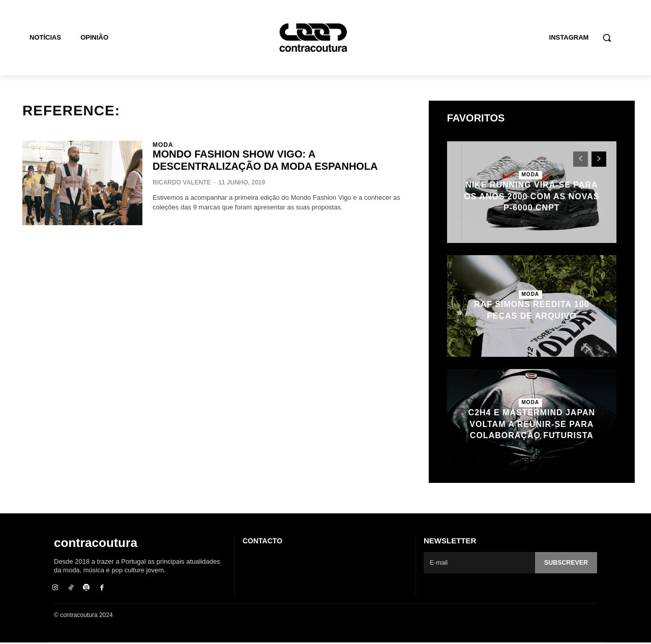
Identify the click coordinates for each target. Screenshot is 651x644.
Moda (163, 145)
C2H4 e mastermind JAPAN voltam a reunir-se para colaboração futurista (532, 424)
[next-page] (599, 159)
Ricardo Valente (182, 182)
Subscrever (565, 563)
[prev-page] (581, 159)
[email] (478, 563)
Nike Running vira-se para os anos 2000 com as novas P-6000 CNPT (531, 196)
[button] (607, 38)
